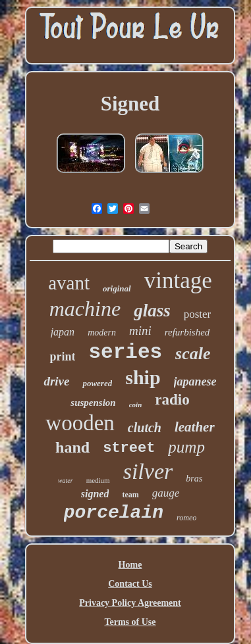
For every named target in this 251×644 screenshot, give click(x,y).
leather (195, 427)
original (117, 288)
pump (186, 447)
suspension (93, 403)
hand (72, 447)
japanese (195, 382)
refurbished (187, 332)
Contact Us (130, 584)
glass (152, 310)
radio (172, 400)
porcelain (114, 513)
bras (194, 479)
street (129, 448)
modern (102, 333)
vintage (178, 281)
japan (63, 332)
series (125, 352)
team (130, 495)
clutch (145, 428)
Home (130, 565)
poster (198, 314)
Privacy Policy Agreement (130, 603)
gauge (166, 493)
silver (148, 471)
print (62, 357)
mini (140, 331)
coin (136, 405)
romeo (186, 518)
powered (97, 383)
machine (85, 309)
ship (143, 377)
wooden (80, 423)
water (66, 481)
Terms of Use (130, 622)
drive (56, 381)
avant (69, 283)
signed (95, 494)
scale (193, 354)
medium (98, 480)
